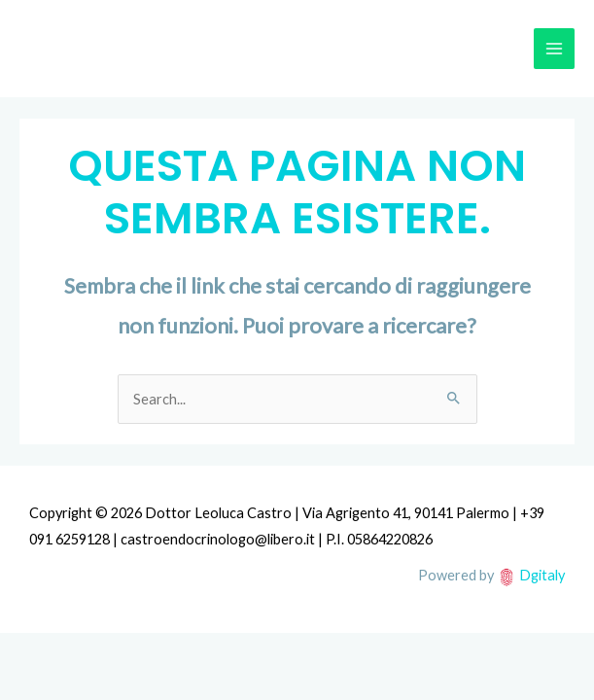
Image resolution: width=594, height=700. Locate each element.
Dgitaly (542, 575)
